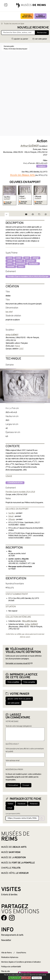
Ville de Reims (6, 953)
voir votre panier (40, 39)
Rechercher (42, 33)
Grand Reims (21, 953)
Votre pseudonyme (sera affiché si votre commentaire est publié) (25, 750)
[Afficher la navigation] (6, 5)
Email (10, 808)
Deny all (27, 978)
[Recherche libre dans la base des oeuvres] (18, 33)
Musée (40, 16)
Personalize (37, 978)
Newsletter (6, 940)
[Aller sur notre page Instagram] (12, 918)
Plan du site (5, 971)
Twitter (10, 804)
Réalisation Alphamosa (10, 957)
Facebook (22, 804)
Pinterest (34, 804)
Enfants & (9, 895)
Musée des (27, 16)
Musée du (18, 863)
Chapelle (11, 868)
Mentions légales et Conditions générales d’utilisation (21, 962)
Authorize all (15, 978)
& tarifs (12, 935)
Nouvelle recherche (33, 28)
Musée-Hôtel (15, 873)
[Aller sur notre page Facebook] (4, 918)
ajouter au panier (20, 39)
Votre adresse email (12, 761)
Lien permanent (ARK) (13, 814)
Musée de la (13, 858)
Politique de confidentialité (11, 967)
